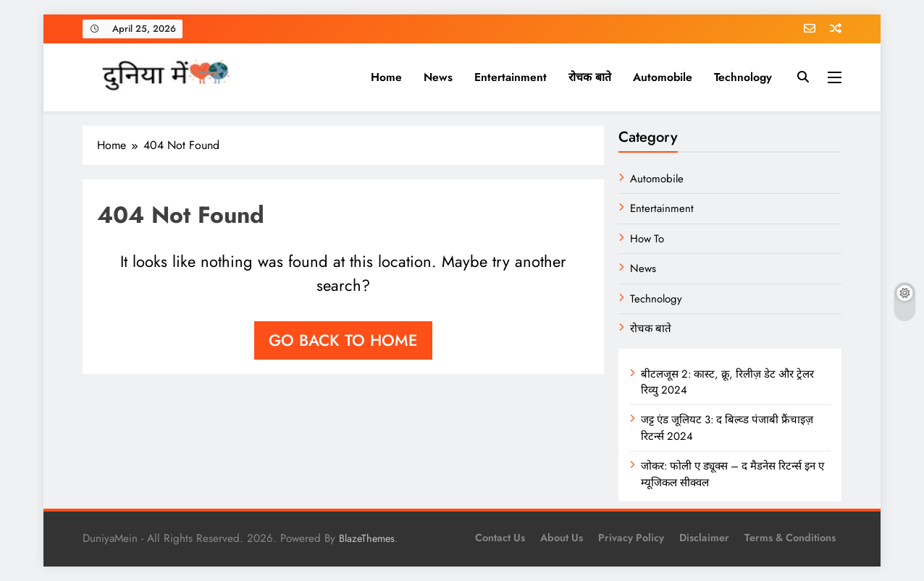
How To (647, 239)
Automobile (663, 77)
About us (562, 538)
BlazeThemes (367, 538)
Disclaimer (704, 538)
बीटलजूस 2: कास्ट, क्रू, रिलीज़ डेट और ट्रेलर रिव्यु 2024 (727, 382)
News (438, 77)
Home (386, 77)
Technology (743, 77)
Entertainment (511, 77)
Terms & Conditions (790, 538)
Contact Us (500, 538)
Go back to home (343, 340)
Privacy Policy (631, 538)
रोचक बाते (590, 77)
